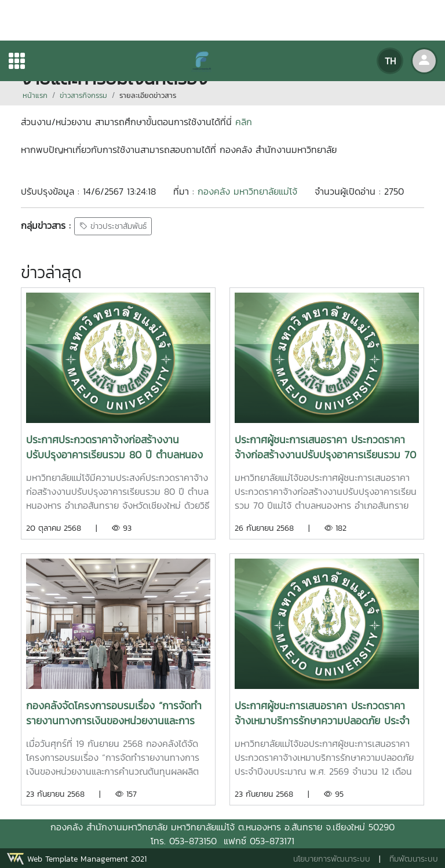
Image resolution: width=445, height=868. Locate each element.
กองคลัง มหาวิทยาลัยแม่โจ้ (247, 191)
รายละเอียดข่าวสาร (148, 95)
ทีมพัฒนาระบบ (414, 859)
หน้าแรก (35, 95)
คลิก (244, 122)
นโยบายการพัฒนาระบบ (332, 859)
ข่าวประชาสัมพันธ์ (113, 226)
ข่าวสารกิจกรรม (83, 95)
